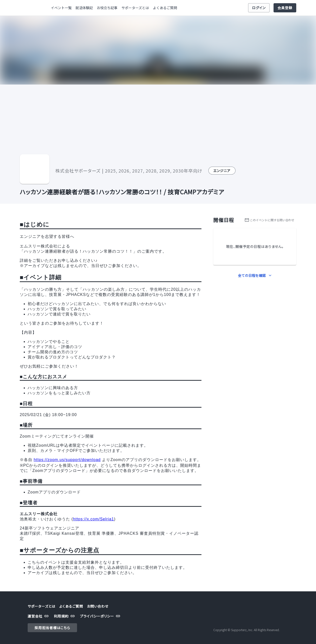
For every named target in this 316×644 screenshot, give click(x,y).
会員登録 (285, 8)
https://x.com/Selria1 (94, 519)
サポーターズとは (135, 8)
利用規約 (65, 616)
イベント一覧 (61, 8)
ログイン (259, 8)
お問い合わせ (98, 606)
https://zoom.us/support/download (67, 460)
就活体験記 (84, 8)
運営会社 (39, 616)
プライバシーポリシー (101, 616)
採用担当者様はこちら (52, 628)
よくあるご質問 (165, 8)
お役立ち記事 (107, 8)
